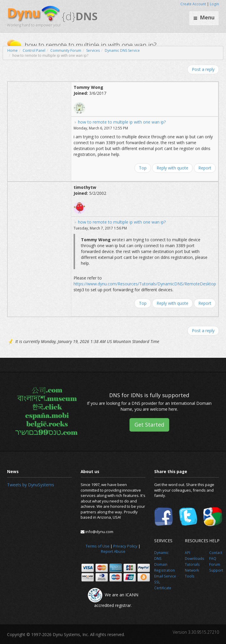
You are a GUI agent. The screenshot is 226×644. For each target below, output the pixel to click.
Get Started (149, 425)
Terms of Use (98, 546)
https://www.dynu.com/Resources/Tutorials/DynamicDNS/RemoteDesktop (145, 284)
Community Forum (66, 50)
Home (13, 50)
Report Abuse (113, 551)
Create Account (193, 4)
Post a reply (203, 69)
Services (93, 50)
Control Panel (34, 50)
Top (143, 168)
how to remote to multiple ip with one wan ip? (122, 122)
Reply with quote (172, 168)
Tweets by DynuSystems (31, 485)
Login (214, 4)
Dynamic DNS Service (122, 50)
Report (205, 168)
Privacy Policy (125, 546)
